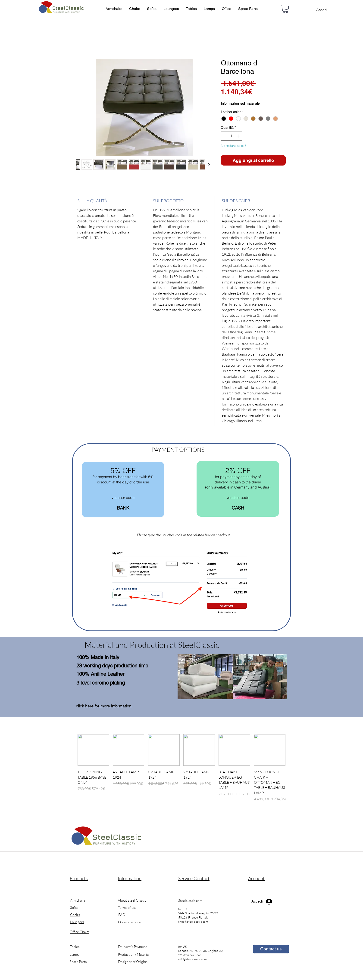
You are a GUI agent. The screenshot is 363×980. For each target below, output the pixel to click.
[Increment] (239, 136)
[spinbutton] (232, 136)
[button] (285, 9)
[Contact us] (271, 949)
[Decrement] (225, 136)
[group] (181, 771)
